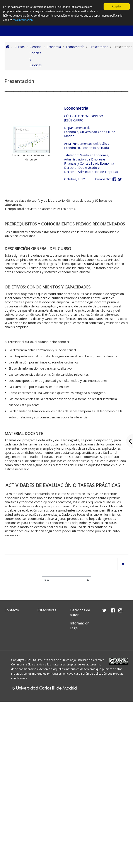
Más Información (23, 20)
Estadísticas (47, 610)
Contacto (12, 610)
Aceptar (117, 6)
